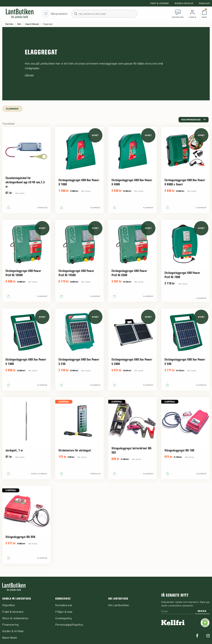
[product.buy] (8, 208)
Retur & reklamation (15, 618)
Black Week (10, 637)
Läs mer (29, 75)
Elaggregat (12, 109)
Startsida (9, 24)
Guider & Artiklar (184, 3)
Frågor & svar (64, 612)
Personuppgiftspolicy (69, 624)
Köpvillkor (9, 605)
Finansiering (10, 624)
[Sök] (104, 14)
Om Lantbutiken (119, 605)
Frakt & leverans (159, 3)
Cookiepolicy (64, 618)
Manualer (204, 3)
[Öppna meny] (55, 14)
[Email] (178, 611)
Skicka (202, 611)
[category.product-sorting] (194, 120)
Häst (19, 24)
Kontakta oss (64, 605)
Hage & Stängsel (32, 24)
